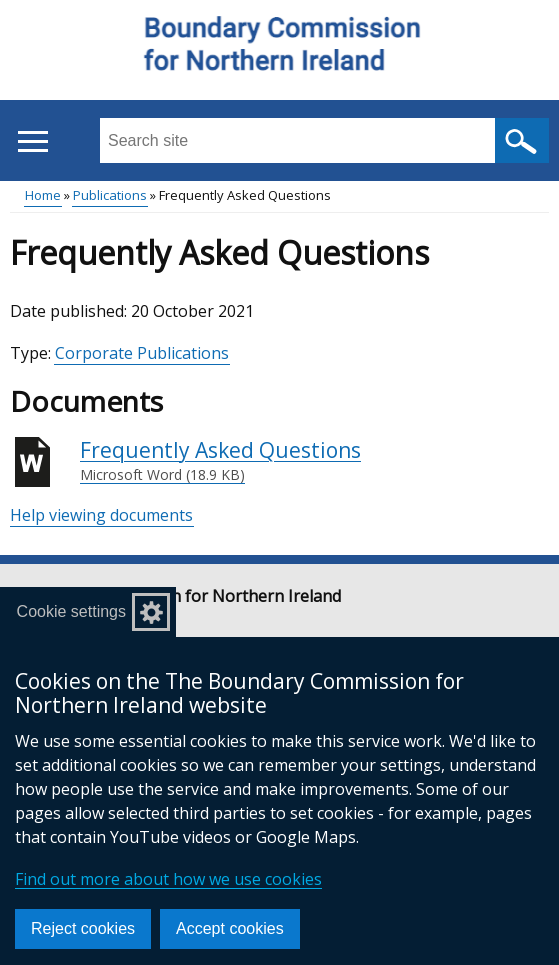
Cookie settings (71, 611)
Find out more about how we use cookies (168, 879)
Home (43, 195)
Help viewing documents (101, 515)
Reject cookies (83, 928)
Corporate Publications (142, 353)
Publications (110, 195)
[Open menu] (32, 141)
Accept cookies (230, 928)
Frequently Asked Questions (220, 461)
